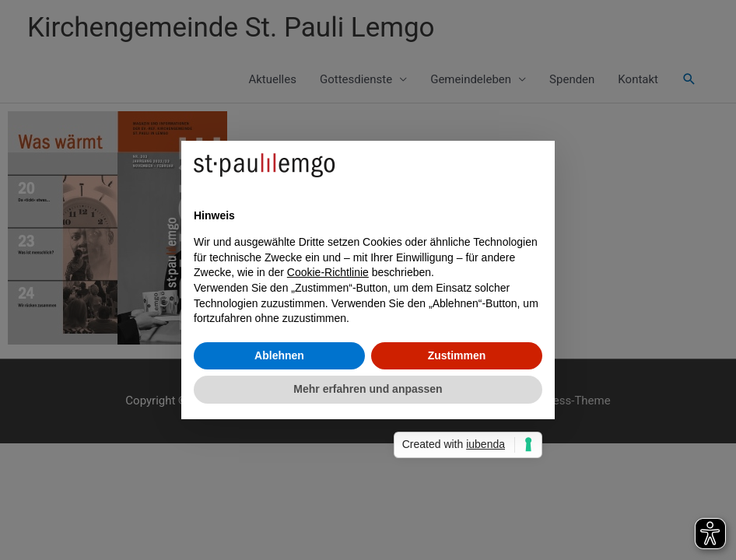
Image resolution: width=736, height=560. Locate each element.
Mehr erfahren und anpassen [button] (368, 389)
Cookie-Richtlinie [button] (328, 272)
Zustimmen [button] (457, 355)
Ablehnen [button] (279, 355)
